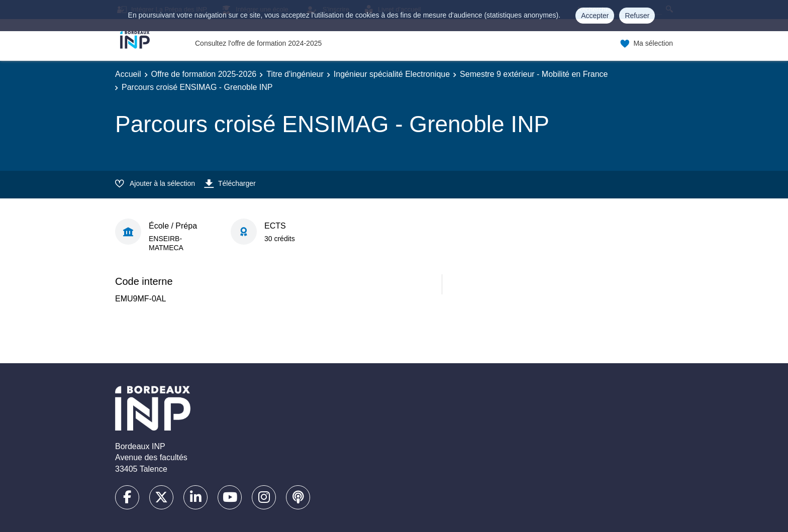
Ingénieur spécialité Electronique (392, 74)
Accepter (595, 16)
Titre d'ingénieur (295, 74)
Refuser (637, 16)
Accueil (128, 74)
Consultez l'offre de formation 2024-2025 (258, 43)
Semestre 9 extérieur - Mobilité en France (534, 74)
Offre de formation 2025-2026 (204, 74)
